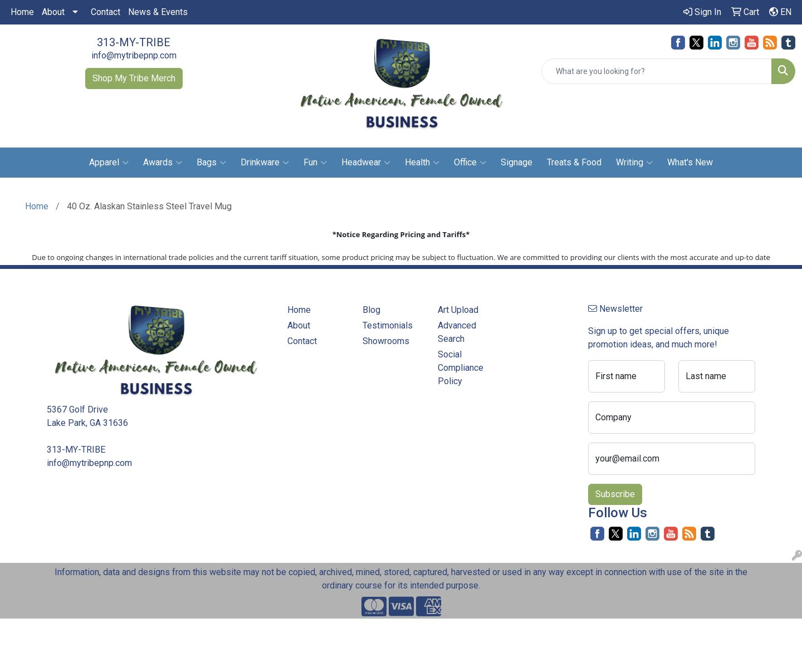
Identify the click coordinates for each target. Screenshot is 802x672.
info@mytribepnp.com (134, 55)
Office (470, 163)
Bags (211, 163)
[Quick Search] (657, 71)
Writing (634, 163)
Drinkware (265, 163)
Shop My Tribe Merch (134, 78)
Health (422, 163)
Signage (517, 162)
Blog (371, 310)
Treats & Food (574, 162)
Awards (163, 163)
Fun (315, 163)
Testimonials (388, 325)
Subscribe (615, 494)
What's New (690, 162)
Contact (106, 12)
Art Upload (458, 310)
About (53, 12)
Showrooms (386, 341)
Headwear (366, 163)
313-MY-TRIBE (134, 42)
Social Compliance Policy (461, 368)
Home (22, 12)
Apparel (109, 163)
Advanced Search (457, 332)
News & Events (158, 12)
